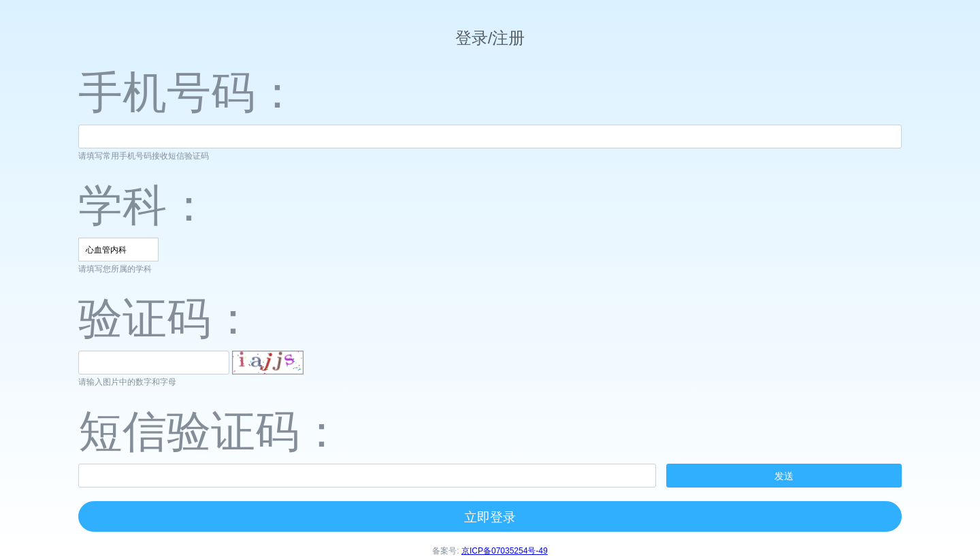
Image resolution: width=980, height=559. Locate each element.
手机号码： (189, 92)
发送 (784, 476)
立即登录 (490, 517)
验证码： (167, 318)
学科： (145, 205)
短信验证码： (211, 431)
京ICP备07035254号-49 (505, 551)
